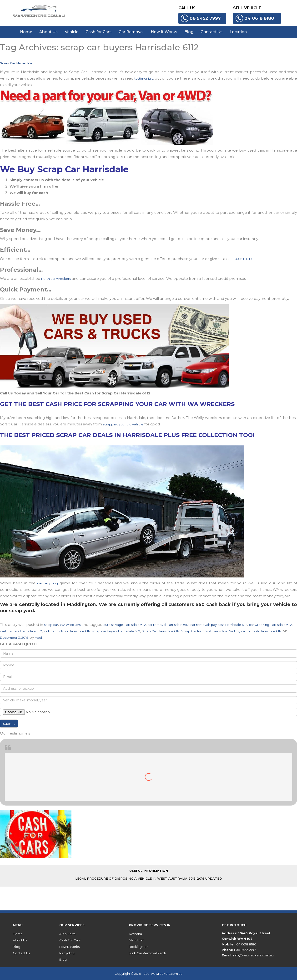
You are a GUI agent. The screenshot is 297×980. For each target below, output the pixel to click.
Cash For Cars (70, 940)
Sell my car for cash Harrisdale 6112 (255, 631)
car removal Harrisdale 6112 (168, 625)
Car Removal (131, 32)
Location (238, 32)
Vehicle (72, 32)
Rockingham (139, 947)
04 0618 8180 (255, 18)
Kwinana (135, 934)
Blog (189, 32)
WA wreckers (70, 625)
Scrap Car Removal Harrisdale (204, 631)
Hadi (38, 638)
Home (26, 32)
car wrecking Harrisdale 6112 (270, 625)
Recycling (67, 953)
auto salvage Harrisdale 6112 (125, 625)
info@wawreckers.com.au (253, 955)
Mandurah (137, 940)
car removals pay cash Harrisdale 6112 (219, 625)
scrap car (51, 625)
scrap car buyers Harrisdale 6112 (116, 631)
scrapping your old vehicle (123, 424)
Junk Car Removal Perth (147, 953)
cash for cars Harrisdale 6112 (21, 631)
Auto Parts (67, 934)
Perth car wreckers (56, 279)
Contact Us (211, 32)
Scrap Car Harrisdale (16, 63)
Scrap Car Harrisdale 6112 (161, 631)
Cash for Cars (98, 32)
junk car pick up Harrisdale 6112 (67, 631)
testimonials (144, 78)
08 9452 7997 (201, 18)
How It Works (164, 32)
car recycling (48, 583)
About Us (48, 32)
